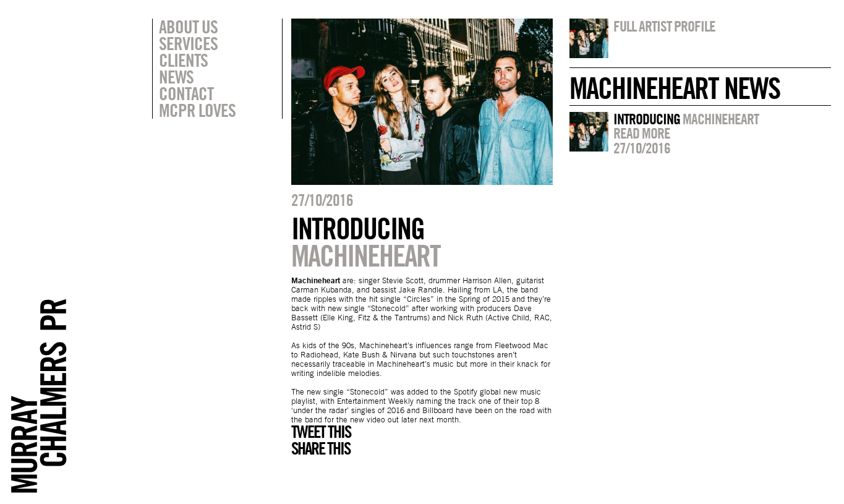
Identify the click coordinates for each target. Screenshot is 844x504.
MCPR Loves (197, 110)
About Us (188, 27)
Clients (183, 60)
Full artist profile (664, 26)
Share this (321, 448)
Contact (186, 93)
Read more (642, 133)
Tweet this (321, 432)
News (176, 77)
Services (188, 43)
